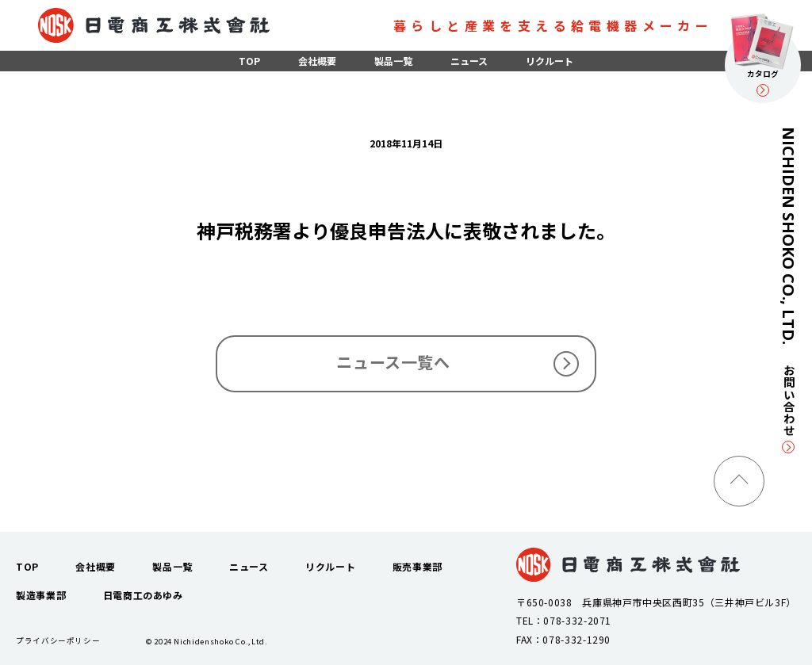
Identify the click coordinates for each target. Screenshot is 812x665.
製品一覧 (393, 61)
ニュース (469, 61)
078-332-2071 (577, 620)
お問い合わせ (789, 409)
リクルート (550, 61)
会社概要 (317, 61)
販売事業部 (417, 566)
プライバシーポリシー (58, 640)
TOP (249, 61)
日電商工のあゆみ (143, 595)
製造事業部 (41, 595)
